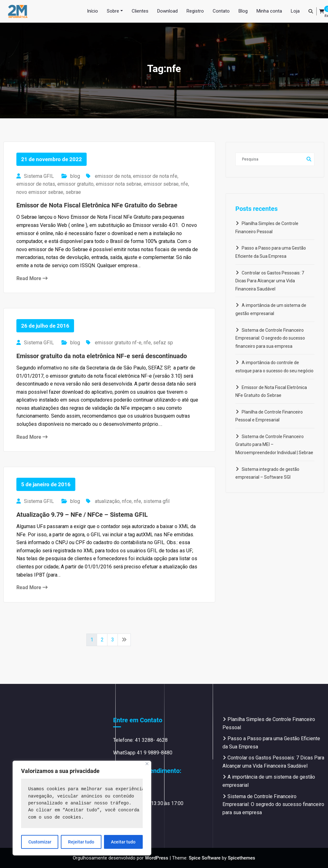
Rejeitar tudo (81, 842)
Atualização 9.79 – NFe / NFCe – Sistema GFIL (82, 515)
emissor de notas (36, 184)
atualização (107, 501)
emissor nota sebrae (119, 184)
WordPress (157, 858)
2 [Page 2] (102, 640)
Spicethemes (242, 858)
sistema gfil (156, 501)
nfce (127, 501)
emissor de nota (113, 176)
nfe (184, 184)
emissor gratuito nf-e (118, 343)
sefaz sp (163, 343)
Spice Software (205, 858)
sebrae (73, 192)
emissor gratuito (75, 184)
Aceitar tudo (123, 842)
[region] (82, 808)
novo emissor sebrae (40, 192)
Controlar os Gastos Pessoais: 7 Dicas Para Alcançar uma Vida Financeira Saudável (270, 281)
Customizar (40, 842)
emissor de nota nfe (155, 176)
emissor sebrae (161, 184)
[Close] (147, 764)
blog (75, 176)
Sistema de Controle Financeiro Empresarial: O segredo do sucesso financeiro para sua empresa (270, 338)
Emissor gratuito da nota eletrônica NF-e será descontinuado (102, 356)
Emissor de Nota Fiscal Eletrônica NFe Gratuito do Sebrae (97, 205)
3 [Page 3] (113, 640)
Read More (32, 278)
